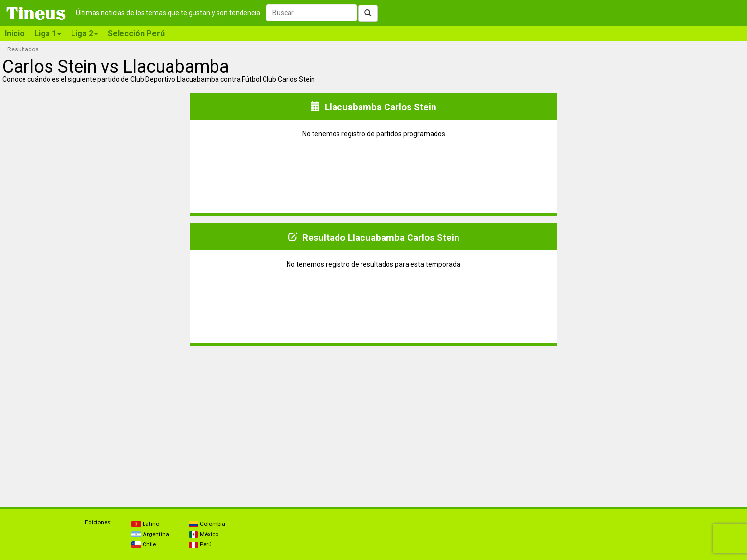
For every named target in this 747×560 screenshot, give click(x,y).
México (204, 534)
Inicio (15, 34)
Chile (144, 544)
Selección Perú (136, 34)
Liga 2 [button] (84, 34)
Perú (200, 544)
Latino (145, 524)
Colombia (207, 524)
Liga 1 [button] (48, 34)
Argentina (150, 534)
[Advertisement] (95, 422)
